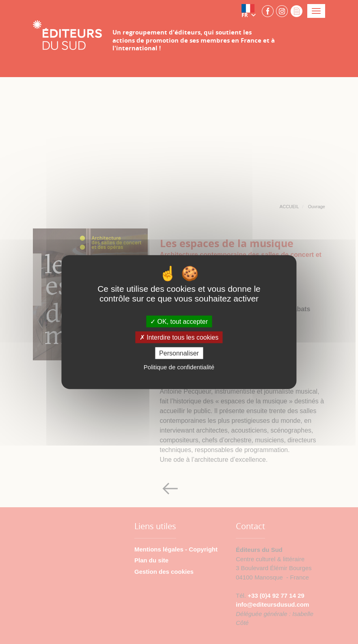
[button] (250, 11)
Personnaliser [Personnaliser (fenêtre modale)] (179, 353)
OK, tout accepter (179, 321)
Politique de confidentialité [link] (179, 367)
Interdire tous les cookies (179, 337)
